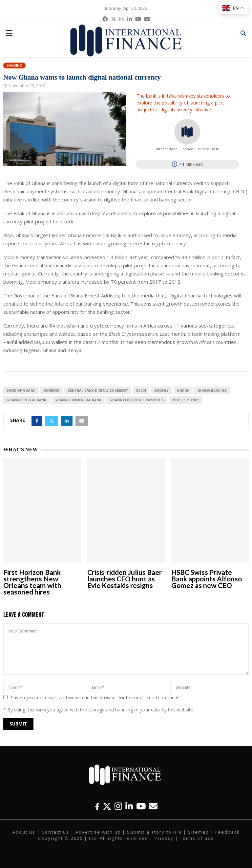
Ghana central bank (26, 400)
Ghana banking (212, 390)
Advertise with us (98, 832)
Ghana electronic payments (137, 400)
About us (24, 832)
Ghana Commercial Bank (78, 400)
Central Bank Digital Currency (98, 390)
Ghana (183, 390)
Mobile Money (186, 400)
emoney (161, 390)
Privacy (164, 838)
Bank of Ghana (21, 390)
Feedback (228, 832)
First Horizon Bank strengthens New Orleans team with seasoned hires (32, 582)
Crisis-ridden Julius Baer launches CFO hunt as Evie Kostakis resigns (125, 579)
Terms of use (197, 838)
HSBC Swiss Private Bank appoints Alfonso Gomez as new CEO (207, 579)
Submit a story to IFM (154, 832)
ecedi (141, 390)
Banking (14, 65)
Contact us (55, 832)
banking (52, 390)
